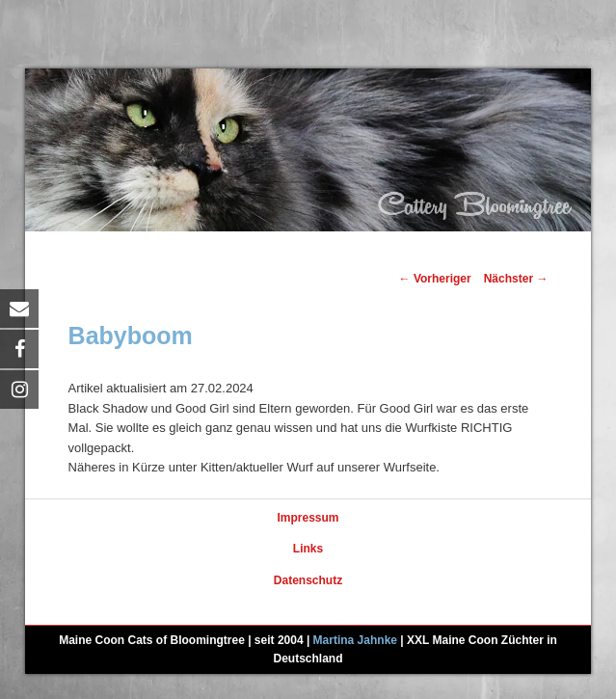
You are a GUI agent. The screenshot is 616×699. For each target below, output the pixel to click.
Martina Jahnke (355, 640)
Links (308, 549)
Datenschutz (308, 580)
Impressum (308, 518)
